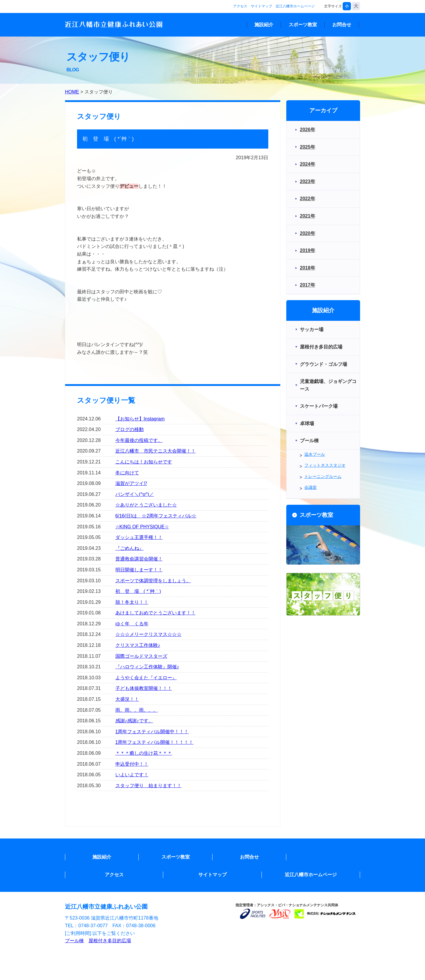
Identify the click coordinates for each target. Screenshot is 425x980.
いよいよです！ (132, 775)
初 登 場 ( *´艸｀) (138, 591)
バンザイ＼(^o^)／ (135, 494)
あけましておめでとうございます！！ (156, 613)
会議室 (310, 487)
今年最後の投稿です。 (139, 440)
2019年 (308, 250)
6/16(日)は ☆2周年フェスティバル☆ (156, 516)
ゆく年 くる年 (132, 624)
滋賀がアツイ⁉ (131, 483)
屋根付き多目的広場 (110, 941)
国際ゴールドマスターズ (141, 656)
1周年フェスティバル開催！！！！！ (155, 742)
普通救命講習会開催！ (139, 559)
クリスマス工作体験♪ (138, 645)
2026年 (308, 130)
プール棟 (74, 941)
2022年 (308, 199)
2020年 (308, 233)
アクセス (240, 6)
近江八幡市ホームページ (295, 6)
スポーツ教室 (303, 25)
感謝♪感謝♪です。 (134, 721)
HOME (72, 92)
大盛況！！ (127, 699)
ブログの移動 (130, 429)
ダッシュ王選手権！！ (139, 537)
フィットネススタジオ (325, 465)
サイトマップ (261, 6)
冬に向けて (127, 473)
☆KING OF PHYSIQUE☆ (142, 527)
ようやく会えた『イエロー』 (146, 678)
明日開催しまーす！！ (139, 570)
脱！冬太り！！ (132, 602)
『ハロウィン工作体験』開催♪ (147, 667)
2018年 (308, 268)
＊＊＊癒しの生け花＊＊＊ (144, 753)
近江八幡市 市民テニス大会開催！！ (156, 451)
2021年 (308, 216)
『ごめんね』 (130, 548)
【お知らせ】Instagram (140, 419)
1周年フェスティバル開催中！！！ (152, 732)
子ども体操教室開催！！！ (144, 688)
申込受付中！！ (132, 764)
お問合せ (342, 25)
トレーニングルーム (323, 476)
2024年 (308, 164)
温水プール (315, 454)
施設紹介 (264, 25)
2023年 (308, 181)
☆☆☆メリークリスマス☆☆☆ (148, 634)
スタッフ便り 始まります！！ (148, 786)
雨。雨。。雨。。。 (137, 710)
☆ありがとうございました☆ (146, 505)
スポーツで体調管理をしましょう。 (153, 581)
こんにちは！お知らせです (144, 462)
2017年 (308, 285)
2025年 (308, 147)
